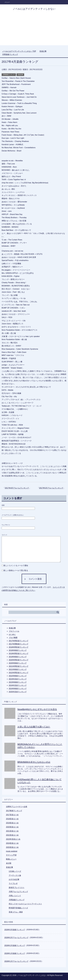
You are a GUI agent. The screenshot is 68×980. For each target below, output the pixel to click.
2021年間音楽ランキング (19, 666)
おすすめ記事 (14, 879)
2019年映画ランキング (18, 657)
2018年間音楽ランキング (19, 647)
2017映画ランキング (14, 811)
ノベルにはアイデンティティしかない (34, 9)
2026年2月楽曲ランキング (15, 945)
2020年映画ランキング (18, 663)
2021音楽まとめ (12, 831)
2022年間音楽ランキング (19, 673)
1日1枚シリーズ (15, 871)
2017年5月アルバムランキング (51, 488)
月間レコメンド (15, 896)
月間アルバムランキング (18, 892)
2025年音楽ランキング (18, 692)
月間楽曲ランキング (9, 75)
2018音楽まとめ (12, 819)
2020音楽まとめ (12, 827)
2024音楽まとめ (12, 843)
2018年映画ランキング (18, 650)
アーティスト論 (15, 875)
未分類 (9, 863)
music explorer (12, 851)
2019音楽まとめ (12, 823)
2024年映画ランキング (18, 689)
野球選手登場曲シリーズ (18, 908)
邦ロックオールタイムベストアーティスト (25, 904)
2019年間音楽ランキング (19, 653)
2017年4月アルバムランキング (17, 488)
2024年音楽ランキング (18, 685)
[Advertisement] (34, 30)
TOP (19, 51)
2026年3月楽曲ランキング (15, 930)
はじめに (12, 634)
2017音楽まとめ (12, 815)
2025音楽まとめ (12, 847)
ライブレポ (13, 884)
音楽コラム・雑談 (16, 912)
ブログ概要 (13, 638)
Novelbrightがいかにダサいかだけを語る (37, 709)
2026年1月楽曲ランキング (15, 953)
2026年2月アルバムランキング (16, 938)
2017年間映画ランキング (19, 644)
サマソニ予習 (11, 855)
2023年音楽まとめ (13, 839)
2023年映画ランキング (18, 682)
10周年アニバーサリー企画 (17, 807)
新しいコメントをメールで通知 (16, 566)
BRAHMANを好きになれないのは (34, 762)
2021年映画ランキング (18, 669)
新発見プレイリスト (17, 888)
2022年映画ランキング (18, 676)
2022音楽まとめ (12, 835)
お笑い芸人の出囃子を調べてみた (34, 727)
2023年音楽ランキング (18, 679)
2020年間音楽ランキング (19, 660)
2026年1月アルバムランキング (16, 961)
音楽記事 (20, 75)
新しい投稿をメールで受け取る (16, 570)
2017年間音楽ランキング (19, 641)
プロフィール (14, 631)
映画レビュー (11, 859)
